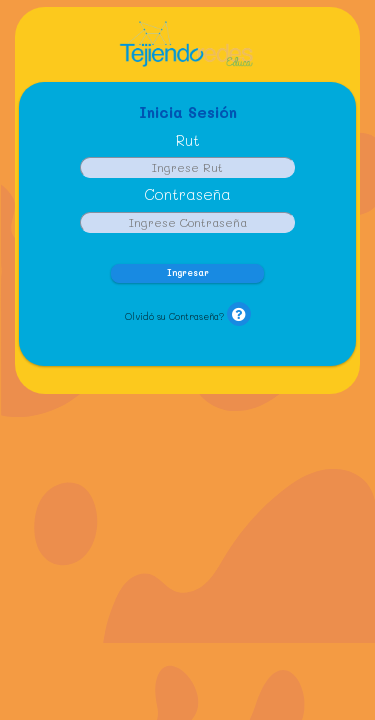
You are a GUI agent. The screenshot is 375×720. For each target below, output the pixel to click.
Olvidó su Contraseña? (174, 316)
